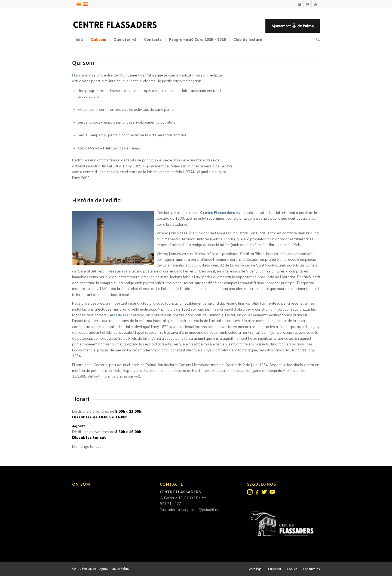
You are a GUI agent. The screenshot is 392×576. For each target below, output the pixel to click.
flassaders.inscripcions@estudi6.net (190, 510)
